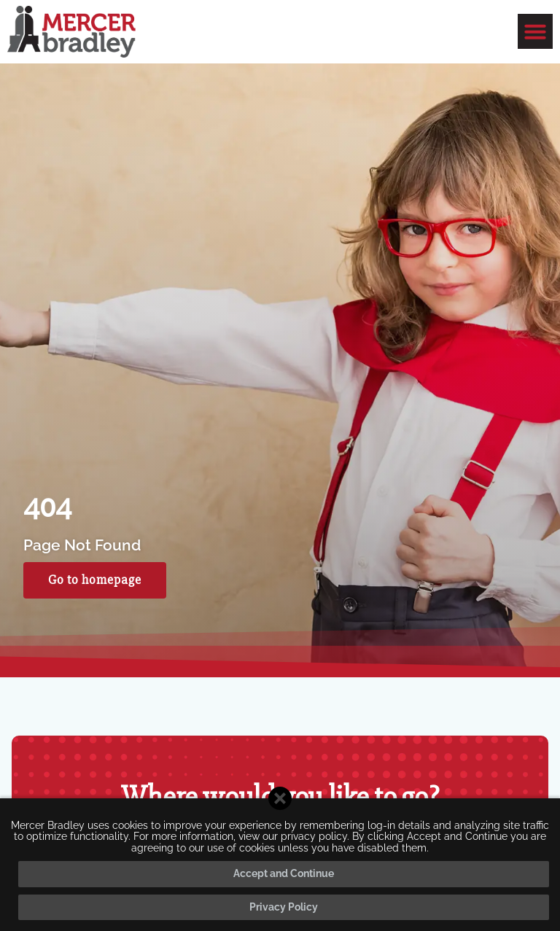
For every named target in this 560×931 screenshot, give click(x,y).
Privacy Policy (284, 907)
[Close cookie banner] (280, 798)
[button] (535, 31)
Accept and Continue (284, 873)
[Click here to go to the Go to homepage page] (95, 580)
